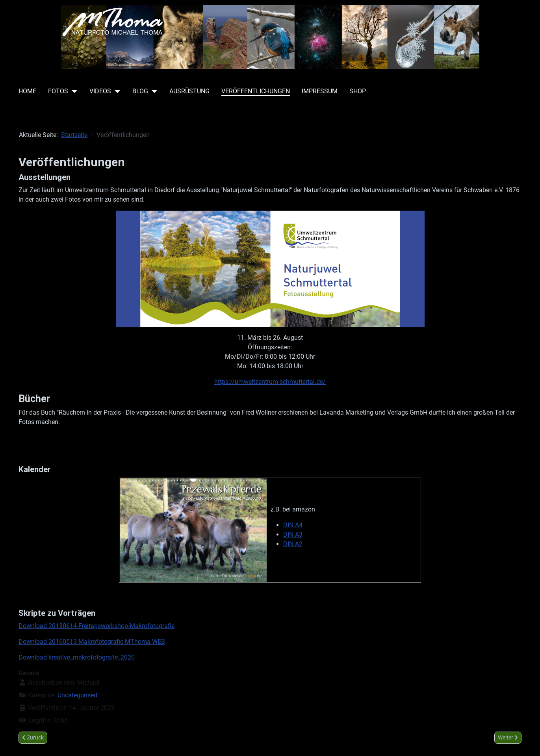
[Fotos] (73, 91)
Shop (358, 91)
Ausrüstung (189, 91)
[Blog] (153, 91)
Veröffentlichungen (256, 91)
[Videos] (116, 91)
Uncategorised (77, 695)
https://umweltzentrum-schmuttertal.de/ (270, 382)
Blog (140, 91)
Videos (100, 91)
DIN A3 (293, 535)
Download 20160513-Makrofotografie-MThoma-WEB (92, 642)
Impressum (320, 91)
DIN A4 (293, 525)
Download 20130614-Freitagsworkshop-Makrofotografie (96, 626)
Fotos (58, 91)
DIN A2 (293, 544)
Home (27, 91)
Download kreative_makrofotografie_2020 (77, 657)
